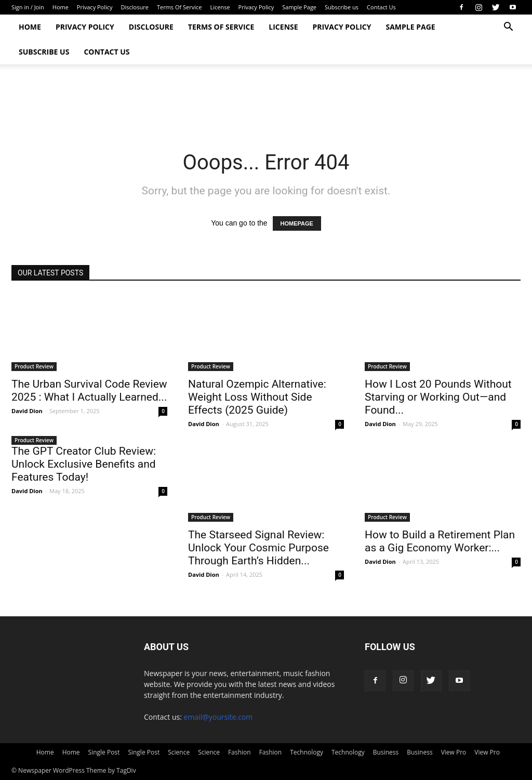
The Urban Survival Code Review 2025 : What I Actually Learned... (89, 391)
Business (386, 752)
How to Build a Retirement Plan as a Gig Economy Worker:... (440, 541)
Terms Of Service (179, 7)
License (220, 7)
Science (179, 752)
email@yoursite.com (218, 717)
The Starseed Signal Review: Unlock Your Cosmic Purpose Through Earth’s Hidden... (258, 548)
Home (61, 7)
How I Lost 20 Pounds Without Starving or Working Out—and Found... (438, 397)
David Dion (27, 411)
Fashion (240, 752)
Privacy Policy (95, 7)
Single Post (104, 752)
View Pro (454, 752)
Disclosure (135, 7)
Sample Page (299, 7)
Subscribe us (342, 7)
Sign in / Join (28, 7)
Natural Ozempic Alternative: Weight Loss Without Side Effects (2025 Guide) (257, 397)
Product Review (34, 366)
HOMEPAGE (297, 223)
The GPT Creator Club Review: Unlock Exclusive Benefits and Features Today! (84, 464)
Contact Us (381, 7)
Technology (307, 752)
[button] (508, 28)
